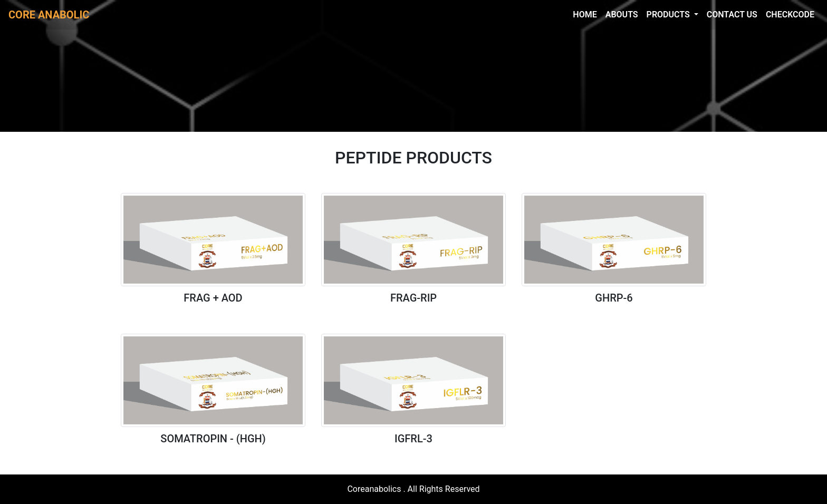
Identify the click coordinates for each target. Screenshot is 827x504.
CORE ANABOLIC (49, 15)
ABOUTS (622, 14)
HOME (585, 14)
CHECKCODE (790, 14)
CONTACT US (732, 14)
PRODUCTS (669, 14)
